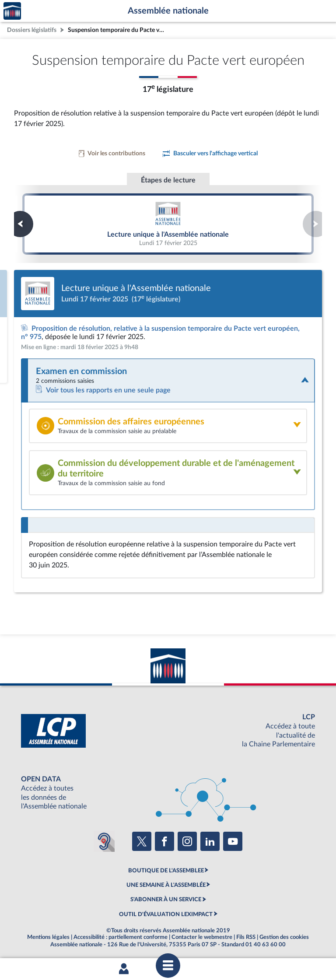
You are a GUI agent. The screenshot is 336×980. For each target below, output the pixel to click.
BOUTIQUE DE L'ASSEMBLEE (166, 871)
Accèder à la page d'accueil (12, 11)
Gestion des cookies (284, 937)
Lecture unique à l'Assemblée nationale (168, 224)
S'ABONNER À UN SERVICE (166, 899)
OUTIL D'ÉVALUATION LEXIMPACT (166, 914)
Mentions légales (48, 937)
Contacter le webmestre (202, 937)
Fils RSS (246, 937)
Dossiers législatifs (32, 30)
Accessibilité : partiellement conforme (121, 937)
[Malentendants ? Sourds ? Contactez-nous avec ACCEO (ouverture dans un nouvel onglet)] (104, 841)
